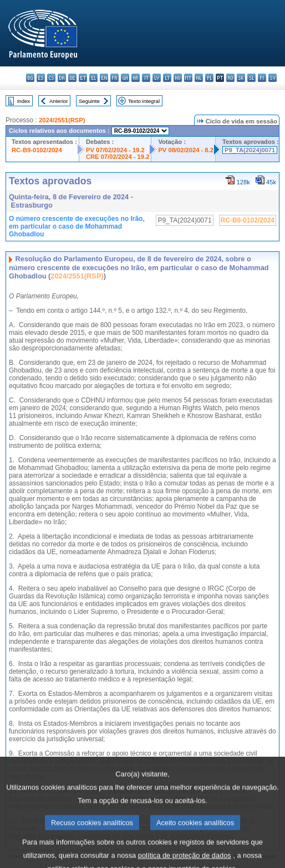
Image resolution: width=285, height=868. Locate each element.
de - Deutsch (72, 78)
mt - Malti (188, 78)
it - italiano (146, 78)
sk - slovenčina (241, 78)
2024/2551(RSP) (62, 120)
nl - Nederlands (199, 78)
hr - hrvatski (136, 78)
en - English (104, 78)
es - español (41, 78)
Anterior (59, 101)
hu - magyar (178, 78)
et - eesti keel (83, 78)
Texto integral (144, 101)
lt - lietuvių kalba (167, 78)
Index (24, 101)
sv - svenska (273, 78)
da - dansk (62, 78)
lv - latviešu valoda (157, 78)
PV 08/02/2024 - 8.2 (186, 150)
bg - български (30, 78)
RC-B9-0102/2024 (37, 150)
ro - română (230, 78)
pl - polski (209, 78)
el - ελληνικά (93, 78)
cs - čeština (51, 78)
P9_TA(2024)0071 (250, 150)
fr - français (114, 78)
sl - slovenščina (251, 78)
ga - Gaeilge (125, 78)
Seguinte (89, 101)
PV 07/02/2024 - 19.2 (115, 150)
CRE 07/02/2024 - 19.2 (118, 157)
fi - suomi (262, 78)
